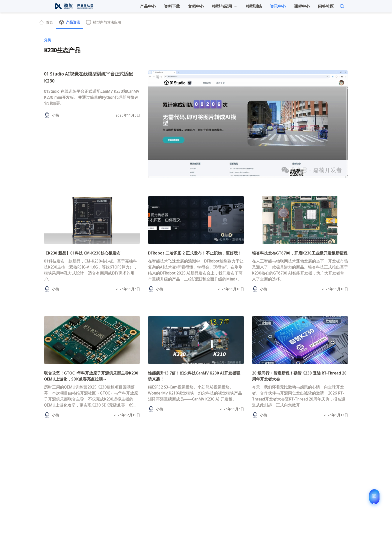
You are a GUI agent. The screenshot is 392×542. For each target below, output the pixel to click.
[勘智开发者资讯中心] (74, 6)
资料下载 (172, 6)
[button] (225, 6)
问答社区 (326, 6)
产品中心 (148, 6)
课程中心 (302, 6)
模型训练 (254, 6)
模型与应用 (225, 6)
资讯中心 (278, 6)
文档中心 (196, 6)
